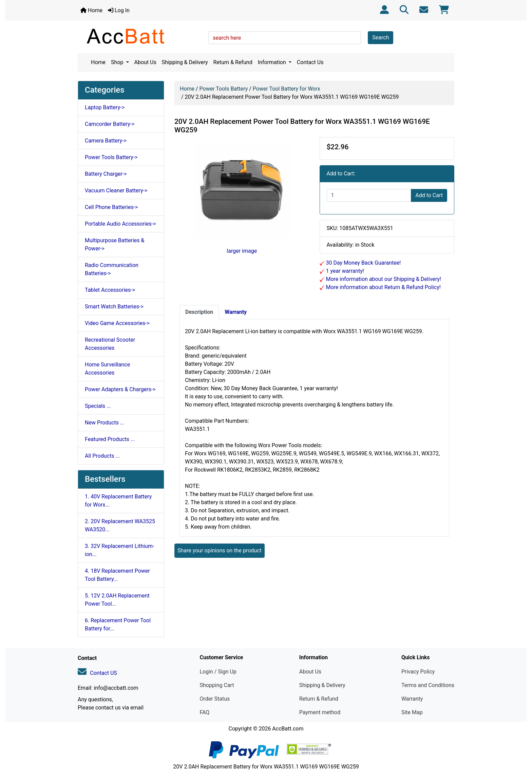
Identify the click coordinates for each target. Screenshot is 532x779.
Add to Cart (429, 195)
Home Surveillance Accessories (107, 369)
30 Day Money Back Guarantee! (363, 263)
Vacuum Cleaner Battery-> (116, 191)
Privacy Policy (418, 672)
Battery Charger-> (106, 174)
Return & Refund (233, 62)
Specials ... (98, 406)
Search (381, 37)
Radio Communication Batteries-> (112, 269)
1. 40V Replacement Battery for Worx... (118, 501)
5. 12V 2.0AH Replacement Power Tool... (117, 600)
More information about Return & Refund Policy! (383, 287)
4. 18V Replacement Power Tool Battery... (117, 575)
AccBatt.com (288, 729)
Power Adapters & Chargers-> (120, 389)
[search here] (285, 38)
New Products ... (105, 423)
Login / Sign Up (218, 672)
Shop (118, 62)
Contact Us (310, 62)
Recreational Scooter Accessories (110, 344)
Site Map (412, 712)
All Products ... (102, 456)
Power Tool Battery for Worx (287, 89)
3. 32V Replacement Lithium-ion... (119, 550)
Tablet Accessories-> (110, 290)
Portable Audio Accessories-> (120, 224)
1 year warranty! (345, 271)
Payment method (320, 712)
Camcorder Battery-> (110, 124)
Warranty (412, 699)
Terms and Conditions (428, 685)
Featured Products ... (110, 439)
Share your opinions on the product (220, 550)
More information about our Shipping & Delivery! (383, 279)
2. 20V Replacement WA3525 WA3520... (120, 525)
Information (273, 62)
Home (91, 10)
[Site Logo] (141, 36)
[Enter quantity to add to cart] (369, 195)
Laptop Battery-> (105, 107)
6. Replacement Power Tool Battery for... (118, 624)
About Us (145, 62)
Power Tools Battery (224, 89)
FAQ (204, 712)
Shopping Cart (217, 685)
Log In (119, 10)
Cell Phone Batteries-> (111, 207)
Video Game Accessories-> (117, 323)
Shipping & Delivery (185, 62)
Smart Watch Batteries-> (114, 307)
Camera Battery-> (106, 141)
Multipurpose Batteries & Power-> (115, 244)
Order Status (215, 699)
